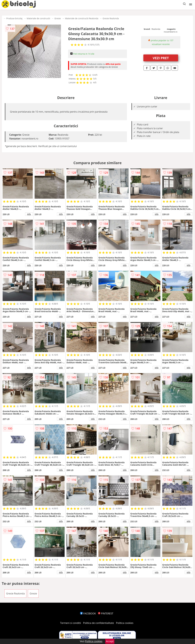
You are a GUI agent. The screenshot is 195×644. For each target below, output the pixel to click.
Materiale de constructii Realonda (82, 18)
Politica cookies (125, 623)
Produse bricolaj (14, 18)
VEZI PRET (161, 58)
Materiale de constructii (38, 18)
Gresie (58, 18)
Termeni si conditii (71, 623)
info (29, 214)
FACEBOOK (88, 613)
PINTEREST (106, 613)
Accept (110, 641)
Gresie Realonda (111, 18)
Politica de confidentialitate (99, 623)
